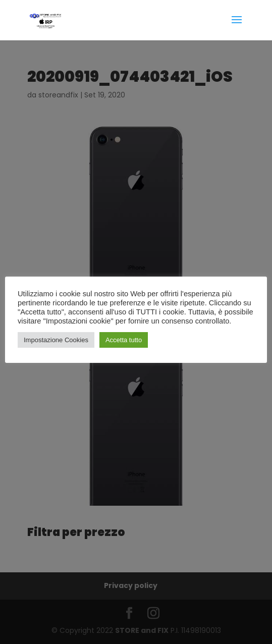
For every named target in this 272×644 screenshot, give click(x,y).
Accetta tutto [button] (124, 340)
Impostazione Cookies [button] (56, 340)
